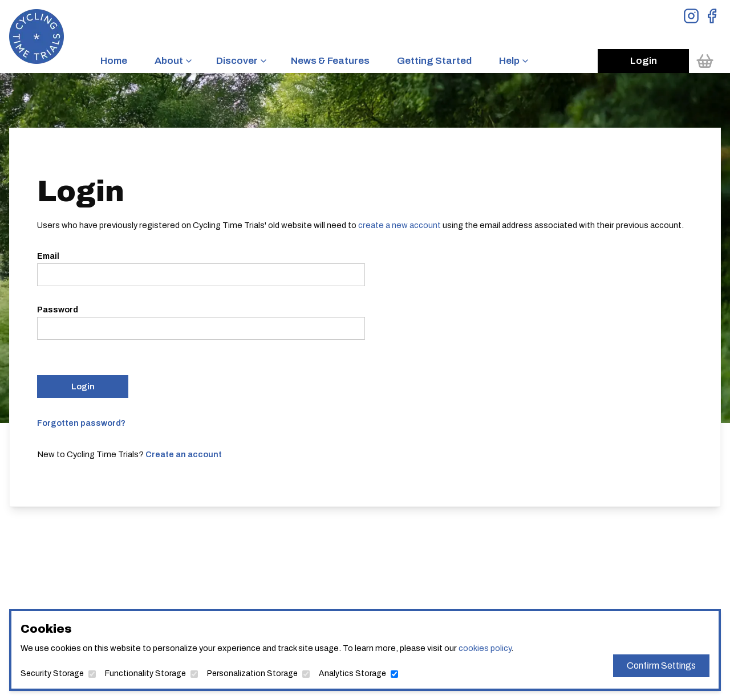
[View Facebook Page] (712, 16)
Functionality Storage (145, 673)
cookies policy (485, 648)
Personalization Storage (252, 673)
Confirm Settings (661, 666)
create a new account (400, 225)
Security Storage (52, 673)
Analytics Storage (352, 673)
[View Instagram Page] (691, 16)
